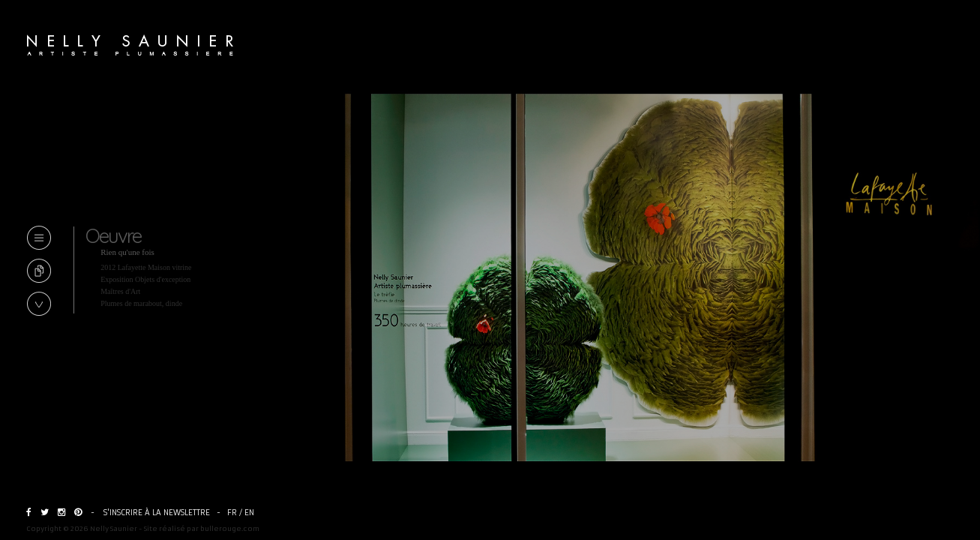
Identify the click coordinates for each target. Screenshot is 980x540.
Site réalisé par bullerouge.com (202, 528)
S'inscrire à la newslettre (157, 513)
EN (249, 513)
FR (232, 513)
